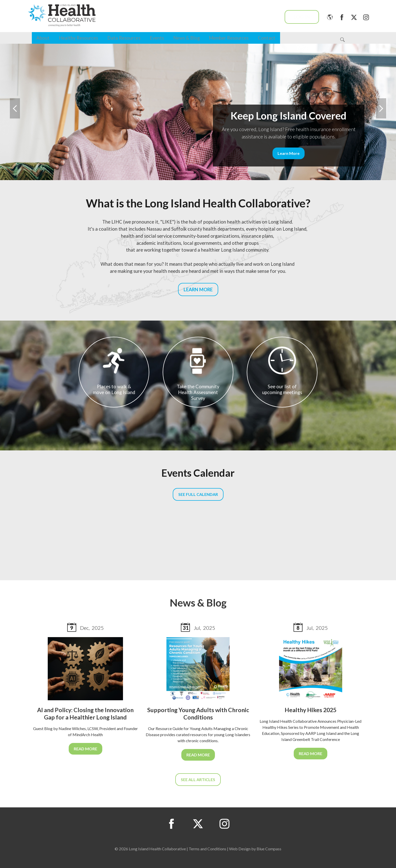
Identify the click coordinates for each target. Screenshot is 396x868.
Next (381, 108)
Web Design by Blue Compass (255, 849)
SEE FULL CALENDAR (198, 494)
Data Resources (124, 38)
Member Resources (229, 38)
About (43, 38)
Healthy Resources (78, 38)
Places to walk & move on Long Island (114, 371)
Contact (267, 38)
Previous (15, 108)
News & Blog (187, 38)
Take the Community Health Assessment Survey (198, 374)
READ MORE (85, 749)
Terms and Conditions (207, 849)
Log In (302, 17)
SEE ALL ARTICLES (198, 779)
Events (157, 38)
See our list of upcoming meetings (282, 371)
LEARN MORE (198, 290)
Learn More (289, 153)
